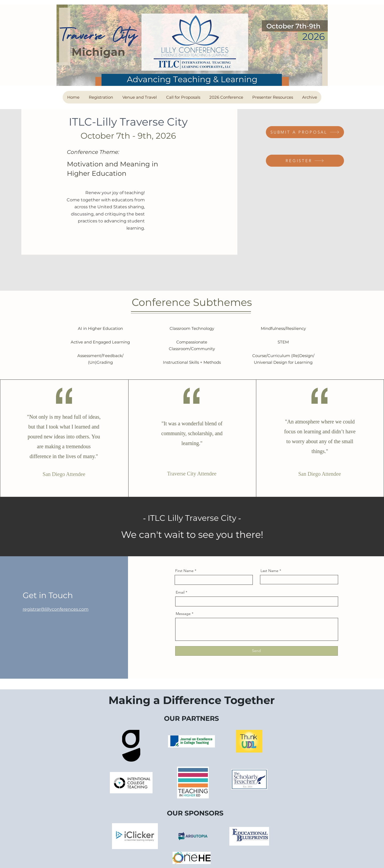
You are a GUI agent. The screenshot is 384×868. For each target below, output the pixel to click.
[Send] (257, 651)
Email (180, 592)
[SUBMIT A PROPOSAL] (305, 132)
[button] (101, 97)
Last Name (269, 571)
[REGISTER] (305, 161)
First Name (184, 571)
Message (183, 614)
